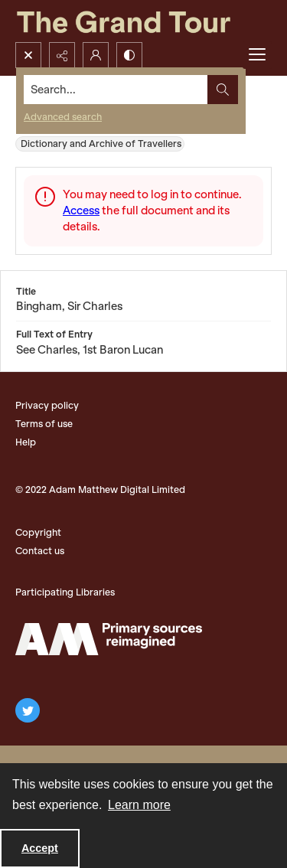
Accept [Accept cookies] (40, 848)
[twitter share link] (28, 710)
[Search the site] (116, 90)
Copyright (38, 532)
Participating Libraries (65, 592)
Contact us (40, 551)
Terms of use (44, 424)
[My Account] (96, 55)
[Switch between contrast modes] (129, 55)
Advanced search (63, 117)
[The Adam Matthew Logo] (109, 639)
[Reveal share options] (62, 55)
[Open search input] (28, 55)
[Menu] (257, 55)
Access (81, 210)
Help (26, 442)
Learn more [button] (139, 805)
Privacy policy (47, 405)
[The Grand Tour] (143, 21)
